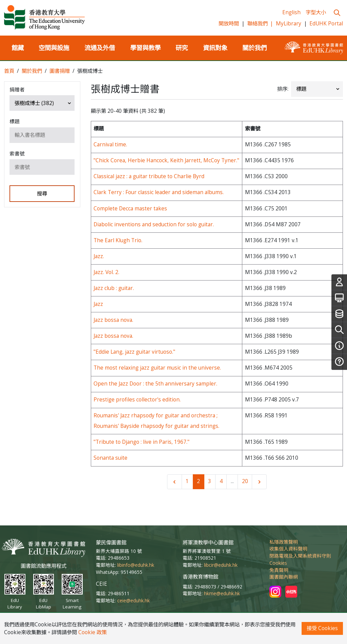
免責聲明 (279, 570)
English (291, 12)
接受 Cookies (322, 628)
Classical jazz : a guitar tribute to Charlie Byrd (149, 176)
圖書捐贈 (60, 71)
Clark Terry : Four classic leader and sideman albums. (159, 192)
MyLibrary (289, 24)
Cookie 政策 (93, 632)
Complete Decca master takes (130, 209)
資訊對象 (215, 48)
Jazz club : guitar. (114, 288)
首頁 (9, 71)
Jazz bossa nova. (113, 320)
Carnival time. (110, 144)
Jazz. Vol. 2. (106, 272)
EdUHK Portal (326, 24)
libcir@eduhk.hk (221, 565)
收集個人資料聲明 (288, 549)
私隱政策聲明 (284, 542)
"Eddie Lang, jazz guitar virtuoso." (134, 352)
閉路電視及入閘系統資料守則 (300, 556)
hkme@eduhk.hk (222, 593)
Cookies (278, 563)
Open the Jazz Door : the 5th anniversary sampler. (155, 384)
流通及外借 (100, 48)
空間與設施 (54, 48)
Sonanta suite (110, 458)
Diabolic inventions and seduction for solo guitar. (154, 224)
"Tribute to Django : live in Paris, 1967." (141, 442)
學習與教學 (145, 48)
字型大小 (316, 12)
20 (245, 481)
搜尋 (42, 194)
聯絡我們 (260, 24)
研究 (182, 48)
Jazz (98, 304)
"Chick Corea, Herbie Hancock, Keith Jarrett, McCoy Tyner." (166, 160)
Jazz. (99, 256)
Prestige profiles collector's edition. (137, 400)
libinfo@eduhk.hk (136, 565)
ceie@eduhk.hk (134, 600)
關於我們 (254, 48)
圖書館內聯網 (284, 577)
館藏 (18, 48)
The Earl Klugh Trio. (118, 240)
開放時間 (229, 24)
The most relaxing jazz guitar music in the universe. (157, 368)
